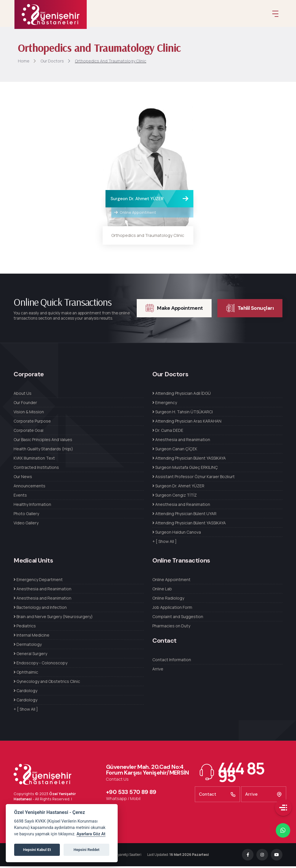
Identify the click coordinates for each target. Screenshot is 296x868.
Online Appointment (135, 214)
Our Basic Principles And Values (43, 441)
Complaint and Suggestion (178, 618)
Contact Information (172, 661)
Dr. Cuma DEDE (168, 432)
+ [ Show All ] (164, 543)
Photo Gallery (26, 515)
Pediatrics (25, 627)
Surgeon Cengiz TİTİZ (175, 497)
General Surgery (30, 655)
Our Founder (25, 404)
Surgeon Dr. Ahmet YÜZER (137, 200)
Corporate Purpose (32, 423)
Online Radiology (168, 600)
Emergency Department (38, 581)
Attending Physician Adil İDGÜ (182, 395)
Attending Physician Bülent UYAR (184, 515)
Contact (217, 796)
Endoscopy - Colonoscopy (40, 665)
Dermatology (28, 646)
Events (20, 497)
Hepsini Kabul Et (37, 850)
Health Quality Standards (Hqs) (43, 450)
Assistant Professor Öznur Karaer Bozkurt (194, 478)
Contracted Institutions (36, 469)
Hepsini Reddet (87, 850)
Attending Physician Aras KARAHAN (187, 423)
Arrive (158, 671)
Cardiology (25, 692)
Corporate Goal (28, 432)
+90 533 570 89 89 (131, 794)
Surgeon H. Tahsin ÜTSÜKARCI (183, 413)
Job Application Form (172, 609)
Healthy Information (32, 506)
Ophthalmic (26, 674)
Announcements (29, 488)
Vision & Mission (29, 413)
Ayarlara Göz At (91, 834)
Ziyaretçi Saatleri (127, 856)
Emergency (165, 404)
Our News (23, 478)
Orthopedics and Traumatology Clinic (148, 237)
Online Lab (162, 590)
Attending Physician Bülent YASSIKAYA (189, 460)
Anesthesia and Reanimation (181, 441)
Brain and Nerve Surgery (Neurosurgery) (53, 618)
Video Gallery (26, 525)
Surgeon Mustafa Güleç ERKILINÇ (185, 469)
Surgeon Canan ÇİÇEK (175, 450)
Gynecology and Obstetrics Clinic (47, 683)
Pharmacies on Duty (171, 627)
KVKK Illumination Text (34, 460)
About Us (23, 395)
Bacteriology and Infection (40, 609)
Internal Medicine (32, 637)
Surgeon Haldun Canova (177, 534)
